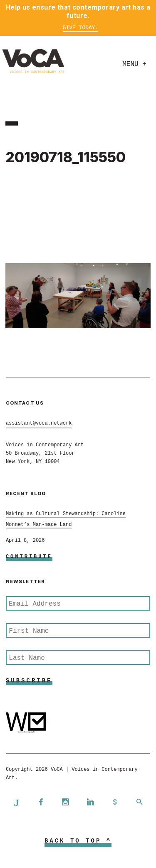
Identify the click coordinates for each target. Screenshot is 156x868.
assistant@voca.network (39, 423)
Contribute (29, 557)
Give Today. (81, 28)
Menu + (134, 64)
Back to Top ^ (78, 841)
